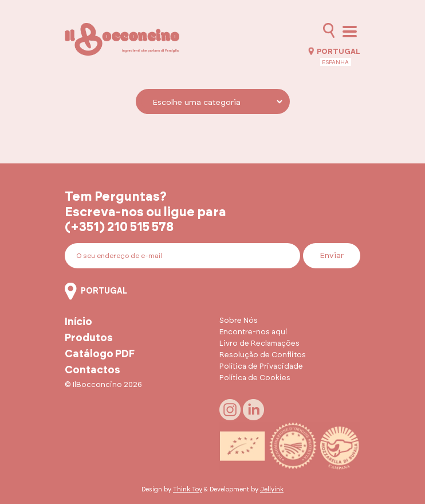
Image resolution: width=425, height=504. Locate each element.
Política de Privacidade (261, 367)
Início (78, 322)
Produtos (89, 338)
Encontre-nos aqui (253, 332)
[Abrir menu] (350, 32)
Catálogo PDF (100, 354)
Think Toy (188, 489)
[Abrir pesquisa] (329, 30)
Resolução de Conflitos (263, 355)
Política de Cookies (255, 378)
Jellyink (272, 489)
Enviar (332, 256)
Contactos (93, 370)
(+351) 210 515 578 (119, 227)
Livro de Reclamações (259, 344)
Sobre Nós (239, 321)
